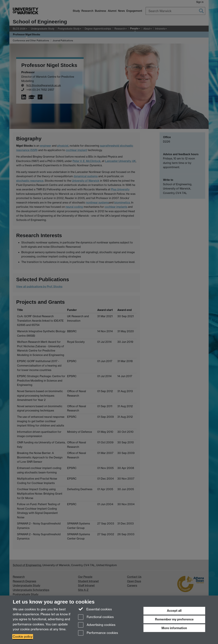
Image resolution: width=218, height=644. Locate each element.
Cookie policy (23, 637)
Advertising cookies (97, 625)
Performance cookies (98, 633)
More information (174, 628)
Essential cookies (95, 609)
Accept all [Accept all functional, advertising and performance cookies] (174, 611)
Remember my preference (174, 619)
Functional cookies (96, 617)
